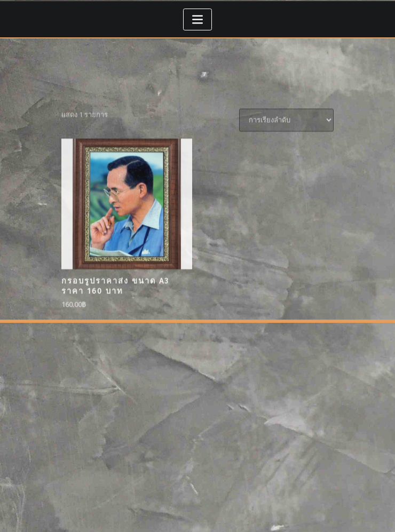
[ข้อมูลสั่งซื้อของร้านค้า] (286, 158)
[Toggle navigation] (197, 19)
